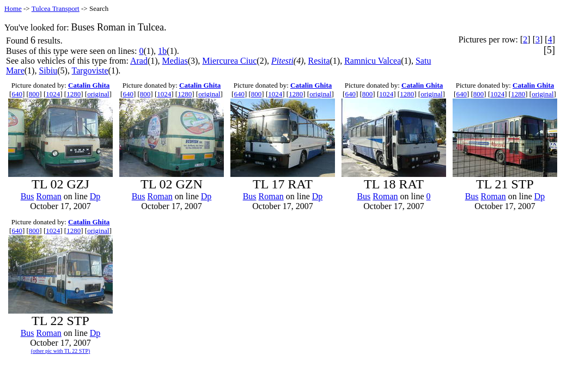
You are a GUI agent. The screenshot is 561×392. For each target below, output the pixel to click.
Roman (49, 196)
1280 (74, 94)
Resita (319, 61)
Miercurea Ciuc (229, 61)
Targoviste (90, 71)
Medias (175, 61)
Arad (139, 61)
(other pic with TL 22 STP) (61, 351)
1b (162, 51)
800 (34, 94)
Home (13, 8)
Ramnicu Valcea (373, 61)
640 (17, 94)
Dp (95, 196)
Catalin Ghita (89, 85)
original (98, 94)
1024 (53, 94)
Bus (28, 196)
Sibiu (48, 71)
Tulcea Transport (56, 8)
